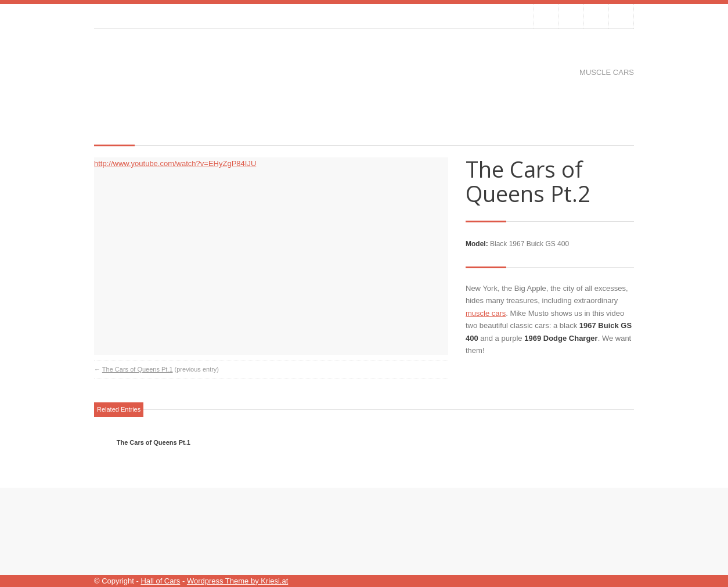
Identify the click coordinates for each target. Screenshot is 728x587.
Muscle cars (607, 72)
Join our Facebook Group (571, 16)
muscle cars (486, 313)
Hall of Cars (160, 581)
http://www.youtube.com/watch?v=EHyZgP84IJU (175, 163)
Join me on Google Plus (596, 16)
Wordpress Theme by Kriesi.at (237, 581)
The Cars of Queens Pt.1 (138, 369)
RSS (621, 16)
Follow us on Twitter (546, 16)
